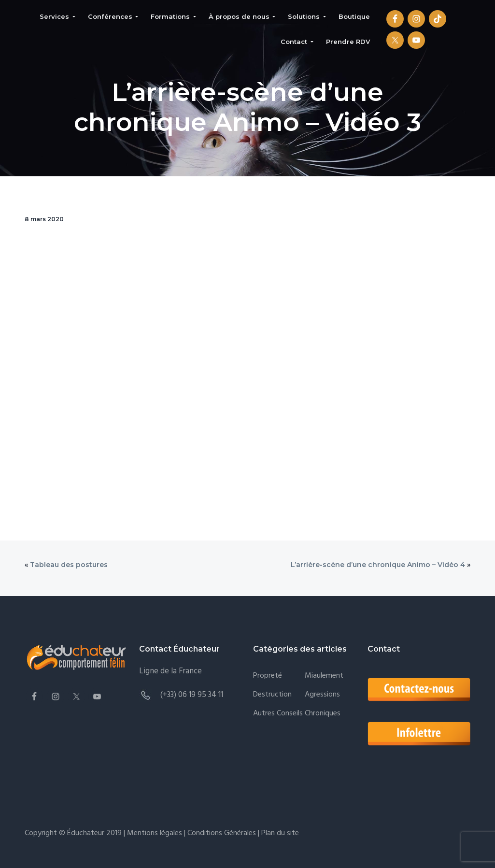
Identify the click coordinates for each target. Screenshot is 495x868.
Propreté (268, 676)
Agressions (322, 695)
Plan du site (279, 833)
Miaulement (324, 676)
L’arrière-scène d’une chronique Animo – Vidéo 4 (378, 565)
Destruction (272, 695)
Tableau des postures (69, 565)
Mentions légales (155, 833)
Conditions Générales (222, 833)
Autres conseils (278, 714)
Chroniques (323, 714)
